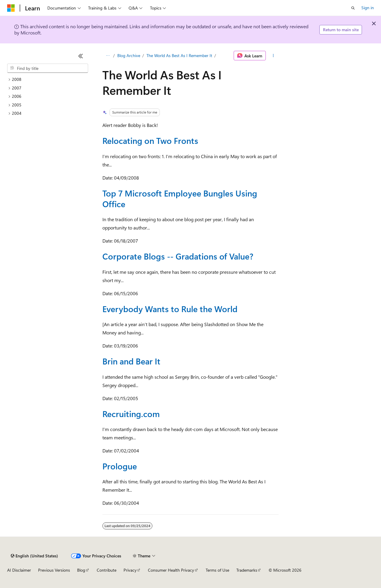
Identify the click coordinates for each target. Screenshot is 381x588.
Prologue (120, 466)
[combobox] (48, 68)
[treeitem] (48, 80)
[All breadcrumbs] (108, 56)
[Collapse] (81, 56)
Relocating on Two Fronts (150, 140)
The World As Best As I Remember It (179, 55)
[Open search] (353, 8)
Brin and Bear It (131, 361)
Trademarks (247, 570)
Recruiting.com (131, 414)
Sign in (368, 8)
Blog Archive (129, 55)
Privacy (130, 570)
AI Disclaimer (19, 570)
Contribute (107, 570)
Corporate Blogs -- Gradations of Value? (178, 256)
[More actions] (273, 56)
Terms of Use (217, 570)
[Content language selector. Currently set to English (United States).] (34, 556)
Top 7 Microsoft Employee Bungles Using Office (180, 198)
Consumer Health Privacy (171, 570)
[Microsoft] (11, 8)
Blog (81, 570)
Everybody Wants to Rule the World (170, 309)
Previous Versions (54, 570)
